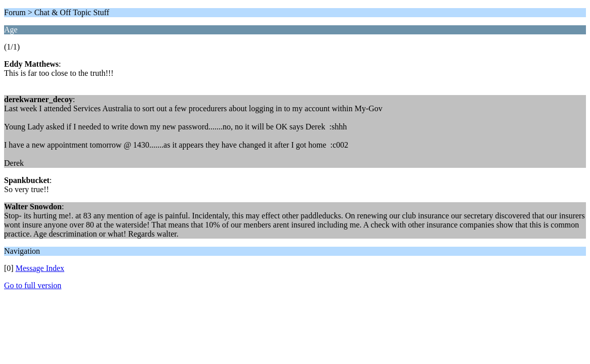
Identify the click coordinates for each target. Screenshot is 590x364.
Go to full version (33, 285)
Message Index (40, 268)
